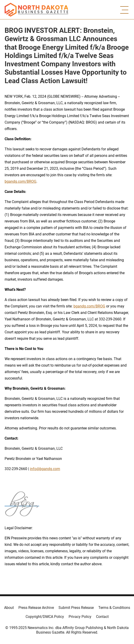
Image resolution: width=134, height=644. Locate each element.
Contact (102, 617)
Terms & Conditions (114, 608)
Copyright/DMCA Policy (45, 617)
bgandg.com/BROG (20, 181)
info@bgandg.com (45, 469)
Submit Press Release (76, 608)
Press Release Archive (36, 608)
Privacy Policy (80, 617)
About (9, 608)
